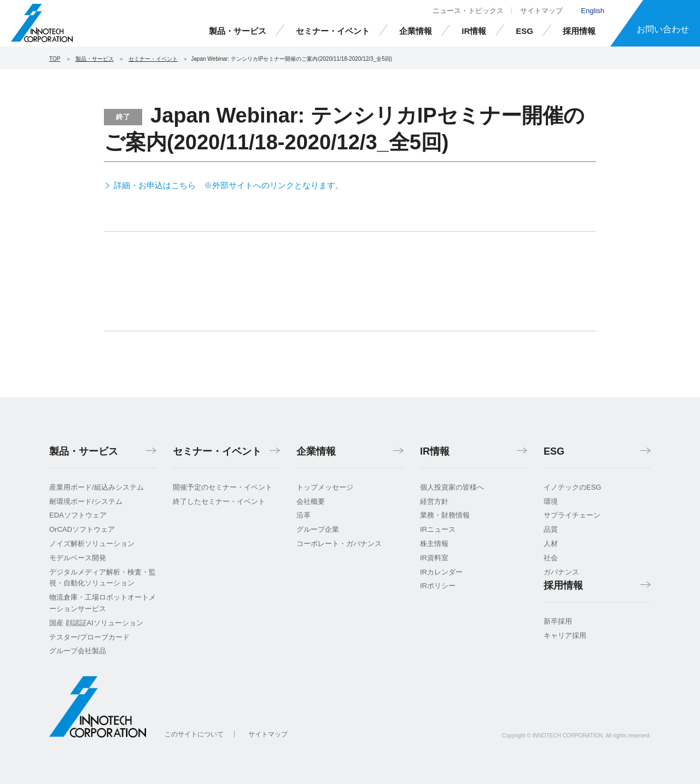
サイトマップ (541, 11)
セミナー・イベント (333, 31)
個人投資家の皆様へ (452, 487)
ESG (524, 31)
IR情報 (474, 31)
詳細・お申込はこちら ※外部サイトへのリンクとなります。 (229, 185)
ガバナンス (561, 572)
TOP (55, 59)
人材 (551, 544)
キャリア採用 (565, 635)
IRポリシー (438, 586)
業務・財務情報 (445, 515)
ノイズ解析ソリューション (92, 544)
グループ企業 (318, 529)
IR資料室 (434, 558)
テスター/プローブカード (89, 637)
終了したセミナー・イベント (219, 501)
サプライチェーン (572, 515)
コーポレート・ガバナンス (339, 544)
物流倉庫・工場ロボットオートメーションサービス (103, 603)
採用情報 (579, 31)
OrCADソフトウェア (82, 529)
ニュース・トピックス (468, 11)
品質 (551, 529)
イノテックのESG (572, 487)
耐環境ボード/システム (86, 501)
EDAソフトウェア (78, 515)
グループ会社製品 (78, 651)
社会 (551, 558)
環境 (551, 501)
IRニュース (438, 529)
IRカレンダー (441, 572)
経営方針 (434, 501)
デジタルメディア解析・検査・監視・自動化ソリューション (103, 578)
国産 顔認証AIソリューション (96, 623)
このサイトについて (194, 734)
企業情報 (416, 31)
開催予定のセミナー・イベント (223, 487)
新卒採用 (558, 621)
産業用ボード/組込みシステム (97, 487)
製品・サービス (238, 31)
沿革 (304, 515)
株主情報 (434, 544)
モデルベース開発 (78, 558)
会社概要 (311, 501)
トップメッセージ (325, 487)
